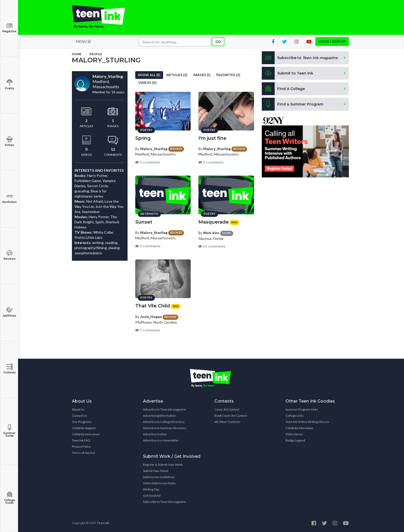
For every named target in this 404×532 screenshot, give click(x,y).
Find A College (283, 89)
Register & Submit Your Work (163, 465)
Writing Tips (151, 489)
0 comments (211, 162)
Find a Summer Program (293, 104)
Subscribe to (300, 58)
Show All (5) (149, 75)
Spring (143, 138)
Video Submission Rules (159, 483)
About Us (78, 409)
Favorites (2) (228, 75)
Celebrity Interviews (86, 434)
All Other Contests (227, 422)
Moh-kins (211, 233)
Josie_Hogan (151, 317)
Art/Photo (9, 312)
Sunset (144, 222)
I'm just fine (212, 138)
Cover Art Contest (227, 409)
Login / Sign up (332, 41)
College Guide (9, 498)
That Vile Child (153, 306)
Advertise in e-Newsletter (161, 440)
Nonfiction (9, 198)
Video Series (294, 434)
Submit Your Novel (156, 471)
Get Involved (152, 496)
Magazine (9, 28)
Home (77, 54)
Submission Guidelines (159, 477)
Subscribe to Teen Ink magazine (164, 502)
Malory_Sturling (154, 149)
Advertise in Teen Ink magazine (164, 409)
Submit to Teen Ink (288, 73)
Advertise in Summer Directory (165, 428)
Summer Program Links (302, 409)
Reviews (9, 255)
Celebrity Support (84, 428)
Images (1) (202, 75)
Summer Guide (9, 431)
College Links (295, 416)
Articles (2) (177, 75)
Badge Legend (295, 440)
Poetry (9, 85)
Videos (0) (148, 83)
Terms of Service (83, 453)
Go (218, 42)
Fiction (9, 141)
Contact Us (79, 416)
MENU (83, 41)
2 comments (148, 162)
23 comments (212, 246)
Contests (9, 369)
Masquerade (214, 222)
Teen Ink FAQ (81, 440)
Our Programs (82, 422)
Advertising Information (159, 416)
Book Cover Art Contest (231, 416)
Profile (96, 54)
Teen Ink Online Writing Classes (307, 422)
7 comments (148, 330)
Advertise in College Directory (164, 422)
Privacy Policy (81, 447)
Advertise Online (155, 434)
